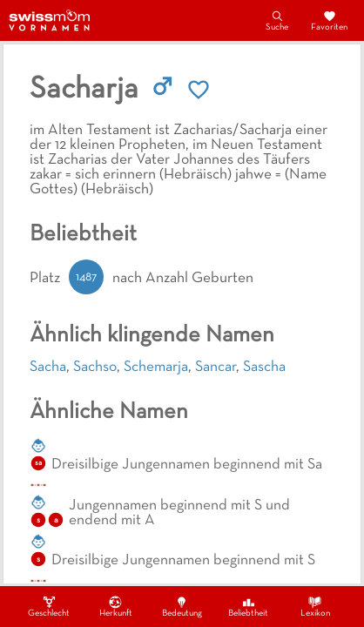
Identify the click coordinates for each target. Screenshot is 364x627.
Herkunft (116, 606)
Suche (277, 20)
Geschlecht (49, 606)
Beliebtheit (248, 606)
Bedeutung (182, 606)
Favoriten (329, 20)
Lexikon (315, 606)
